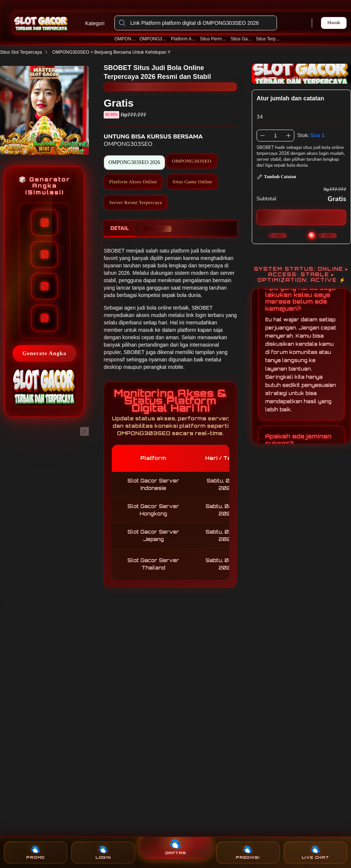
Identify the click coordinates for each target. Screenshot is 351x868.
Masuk (334, 23)
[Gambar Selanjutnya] (84, 431)
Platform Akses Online (184, 39)
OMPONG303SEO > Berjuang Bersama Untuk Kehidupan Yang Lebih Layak (132, 52)
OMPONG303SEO (125, 39)
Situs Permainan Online (214, 39)
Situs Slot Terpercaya (25, 52)
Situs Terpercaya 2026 (269, 39)
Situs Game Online (242, 39)
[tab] (120, 229)
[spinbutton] (275, 136)
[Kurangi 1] (263, 136)
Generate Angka (45, 353)
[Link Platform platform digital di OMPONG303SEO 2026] (202, 23)
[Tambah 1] (288, 136)
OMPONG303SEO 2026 (154, 39)
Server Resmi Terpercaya (136, 202)
